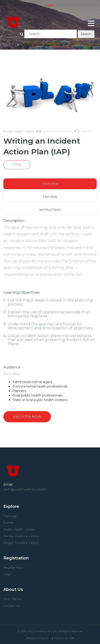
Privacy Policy (37, 638)
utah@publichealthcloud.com (25, 489)
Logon (50, 5)
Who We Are (13, 599)
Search (22, 34)
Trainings (10, 516)
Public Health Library (19, 529)
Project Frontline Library (21, 543)
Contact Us (11, 606)
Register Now (27, 417)
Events (8, 523)
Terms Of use (64, 638)
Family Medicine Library (21, 536)
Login (8, 574)
